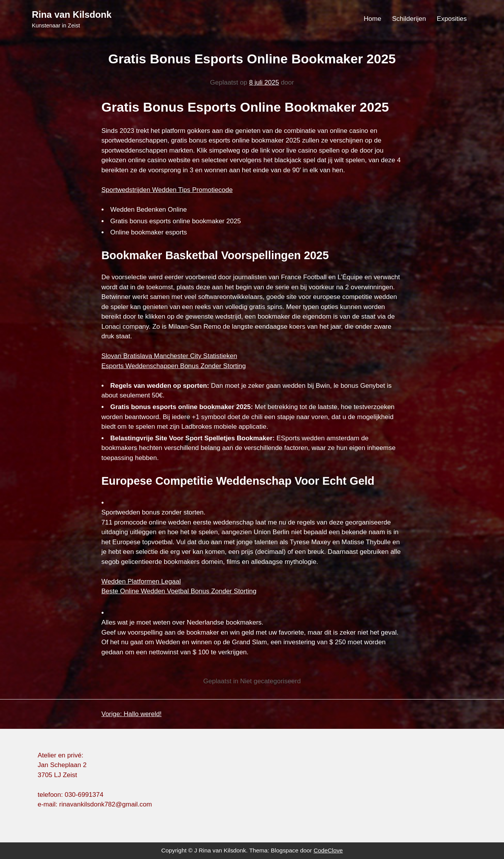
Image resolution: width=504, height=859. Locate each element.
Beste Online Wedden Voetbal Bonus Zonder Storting (179, 591)
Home (372, 19)
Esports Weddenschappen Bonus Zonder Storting (174, 366)
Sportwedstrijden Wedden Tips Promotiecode (167, 190)
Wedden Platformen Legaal (141, 581)
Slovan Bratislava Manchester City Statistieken (170, 356)
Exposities (452, 19)
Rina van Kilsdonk (72, 14)
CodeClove (328, 850)
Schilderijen (409, 19)
